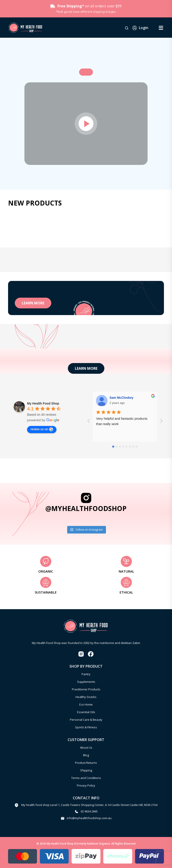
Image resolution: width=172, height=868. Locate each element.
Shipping (86, 770)
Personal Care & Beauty (86, 720)
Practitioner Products (86, 689)
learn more (33, 303)
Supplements (86, 682)
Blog (86, 755)
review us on (42, 429)
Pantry (86, 674)
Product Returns (86, 763)
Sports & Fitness (86, 727)
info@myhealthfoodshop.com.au (89, 818)
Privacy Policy (86, 785)
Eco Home (86, 704)
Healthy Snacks (86, 697)
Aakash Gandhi (121, 398)
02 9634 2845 (89, 811)
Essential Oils (86, 712)
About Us (86, 748)
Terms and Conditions (86, 778)
